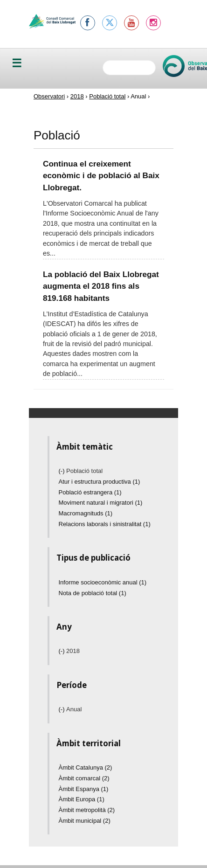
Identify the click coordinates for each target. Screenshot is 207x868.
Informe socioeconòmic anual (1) (103, 582)
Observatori (49, 96)
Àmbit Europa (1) (82, 799)
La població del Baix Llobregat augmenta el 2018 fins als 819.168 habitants (101, 286)
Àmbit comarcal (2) (84, 778)
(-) (63, 471)
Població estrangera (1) (90, 492)
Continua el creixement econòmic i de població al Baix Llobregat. (101, 176)
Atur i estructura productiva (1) (100, 482)
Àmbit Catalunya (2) (86, 767)
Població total (107, 96)
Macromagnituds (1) (86, 513)
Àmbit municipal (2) (85, 821)
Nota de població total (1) (93, 593)
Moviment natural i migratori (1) (101, 503)
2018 (77, 96)
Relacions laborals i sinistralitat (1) (105, 524)
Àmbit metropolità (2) (87, 810)
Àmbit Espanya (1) (84, 789)
